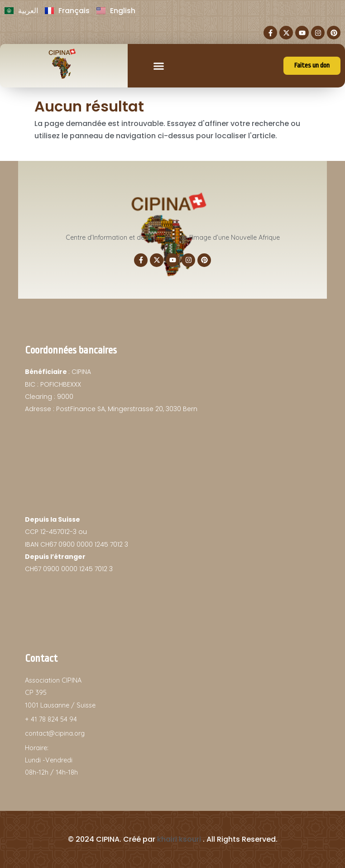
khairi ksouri (179, 839)
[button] (159, 66)
